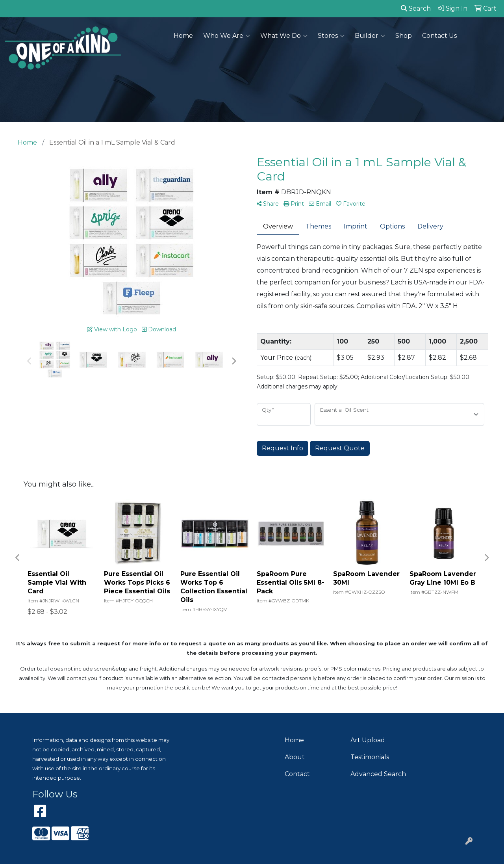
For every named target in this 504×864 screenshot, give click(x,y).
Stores (331, 36)
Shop (404, 36)
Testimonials (370, 757)
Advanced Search (378, 774)
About (295, 757)
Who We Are (227, 36)
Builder (370, 36)
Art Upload (368, 740)
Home (183, 36)
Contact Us (439, 36)
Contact (297, 774)
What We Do (284, 36)
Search (416, 8)
